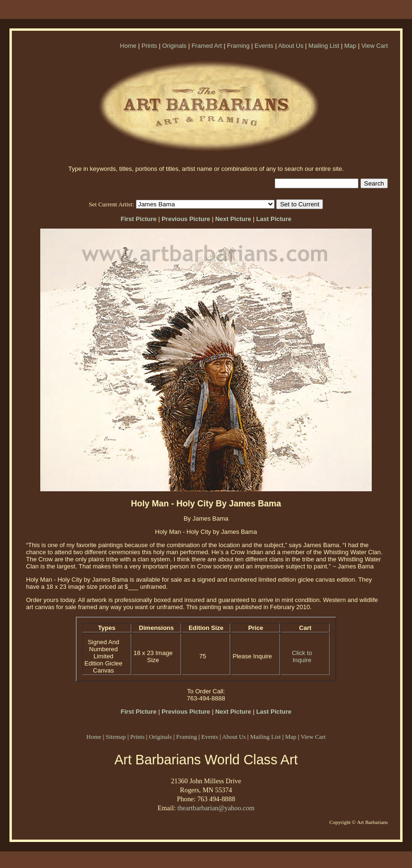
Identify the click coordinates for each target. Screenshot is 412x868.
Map (350, 46)
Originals (174, 46)
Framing (238, 46)
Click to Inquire (302, 656)
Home (128, 46)
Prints (149, 46)
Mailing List (324, 46)
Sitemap (116, 737)
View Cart (375, 46)
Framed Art (206, 46)
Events (264, 46)
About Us (291, 46)
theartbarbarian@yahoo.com (216, 808)
